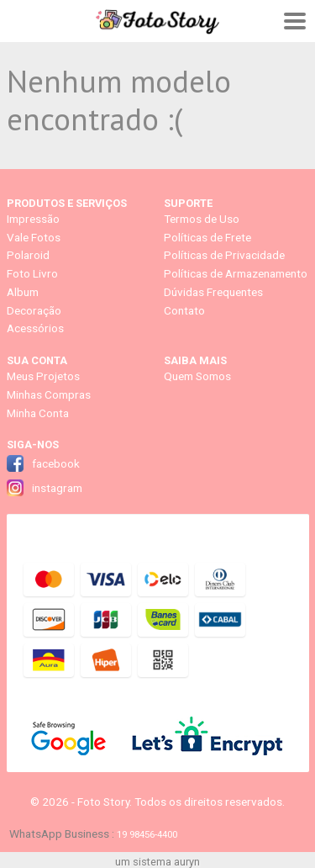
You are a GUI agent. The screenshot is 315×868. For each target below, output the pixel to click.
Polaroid (28, 255)
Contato (184, 310)
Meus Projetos (43, 376)
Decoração (34, 310)
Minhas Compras (49, 394)
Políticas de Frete (207, 237)
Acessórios (35, 328)
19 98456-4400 (147, 834)
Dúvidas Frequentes (213, 292)
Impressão (33, 219)
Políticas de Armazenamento (236, 273)
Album (23, 292)
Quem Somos (197, 376)
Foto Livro (32, 273)
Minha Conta (38, 413)
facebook (56, 463)
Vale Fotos (34, 237)
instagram (57, 488)
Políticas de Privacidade (224, 255)
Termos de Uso (202, 219)
